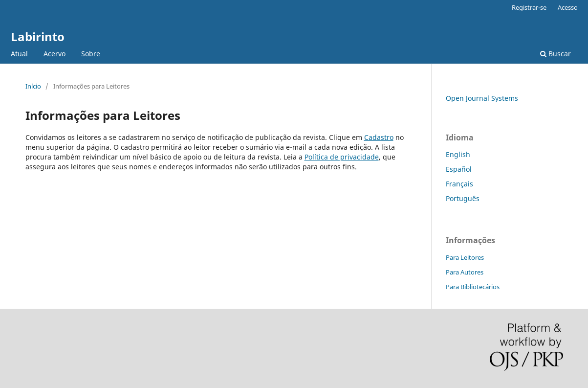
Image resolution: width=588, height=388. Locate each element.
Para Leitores (465, 257)
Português (463, 198)
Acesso (568, 7)
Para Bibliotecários (473, 287)
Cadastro (379, 137)
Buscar (555, 54)
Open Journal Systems (482, 98)
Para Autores (465, 272)
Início (33, 86)
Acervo (54, 54)
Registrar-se (529, 7)
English (458, 154)
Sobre (91, 54)
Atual (19, 54)
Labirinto (38, 36)
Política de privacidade (342, 157)
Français (459, 184)
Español (459, 169)
